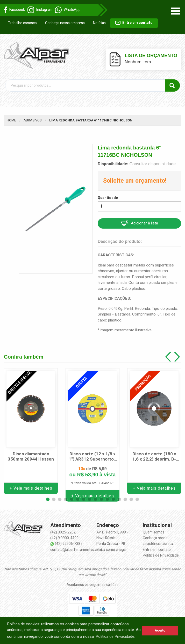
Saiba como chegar (112, 547)
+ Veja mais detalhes (31, 486)
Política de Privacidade (161, 553)
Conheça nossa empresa (65, 23)
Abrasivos (33, 117)
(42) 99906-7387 (69, 541)
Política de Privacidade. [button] (115, 636)
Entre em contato (134, 23)
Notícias (99, 23)
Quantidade (108, 195)
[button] (48, 496)
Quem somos (154, 529)
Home (11, 117)
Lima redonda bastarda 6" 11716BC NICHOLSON (91, 117)
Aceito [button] (160, 631)
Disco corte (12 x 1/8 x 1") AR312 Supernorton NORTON (93, 454)
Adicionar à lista (139, 220)
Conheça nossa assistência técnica (158, 538)
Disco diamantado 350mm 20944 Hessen (31, 454)
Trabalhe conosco (22, 23)
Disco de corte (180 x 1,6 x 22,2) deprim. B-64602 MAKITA (154, 454)
